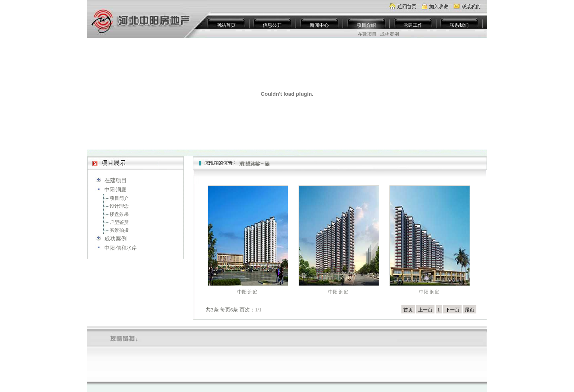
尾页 (470, 310)
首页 (408, 310)
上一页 (425, 310)
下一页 (452, 310)
